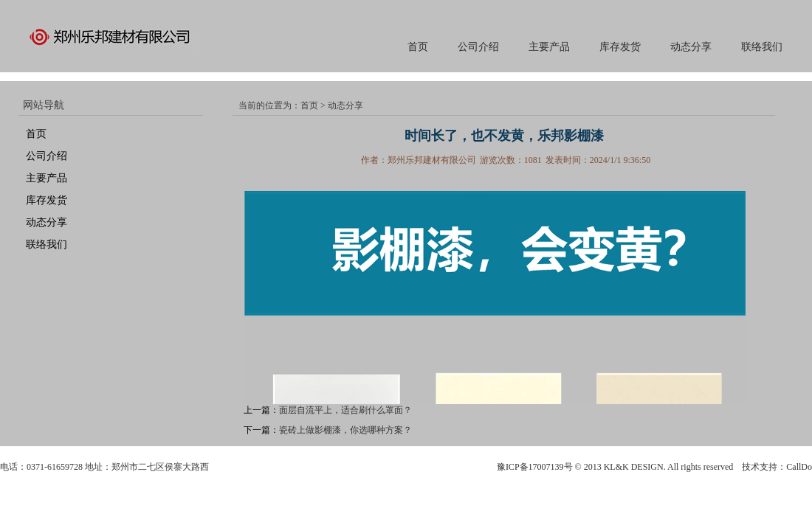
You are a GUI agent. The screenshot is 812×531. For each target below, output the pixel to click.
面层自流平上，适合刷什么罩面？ (345, 410)
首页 (418, 47)
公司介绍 (478, 47)
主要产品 (549, 47)
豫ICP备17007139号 (535, 467)
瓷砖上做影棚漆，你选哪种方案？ (345, 430)
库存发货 (620, 47)
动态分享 (691, 47)
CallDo (799, 467)
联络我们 (762, 47)
